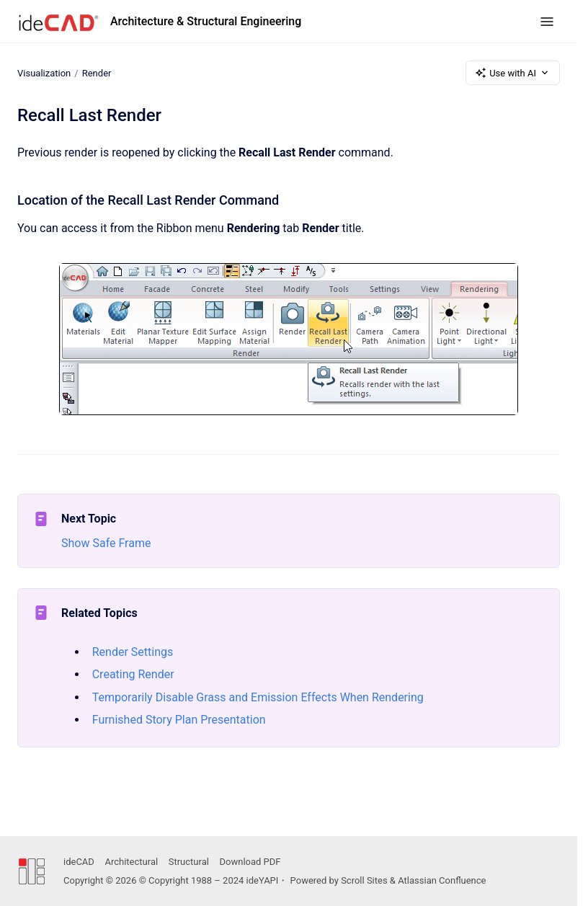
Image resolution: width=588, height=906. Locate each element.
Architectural (131, 862)
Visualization (44, 72)
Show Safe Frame (106, 543)
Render (97, 72)
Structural (189, 862)
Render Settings (133, 652)
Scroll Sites (364, 880)
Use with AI (513, 73)
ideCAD (79, 862)
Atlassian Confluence (442, 880)
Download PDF (250, 862)
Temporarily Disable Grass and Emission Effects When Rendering (258, 697)
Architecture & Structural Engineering (206, 21)
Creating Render (133, 674)
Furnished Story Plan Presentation (179, 720)
